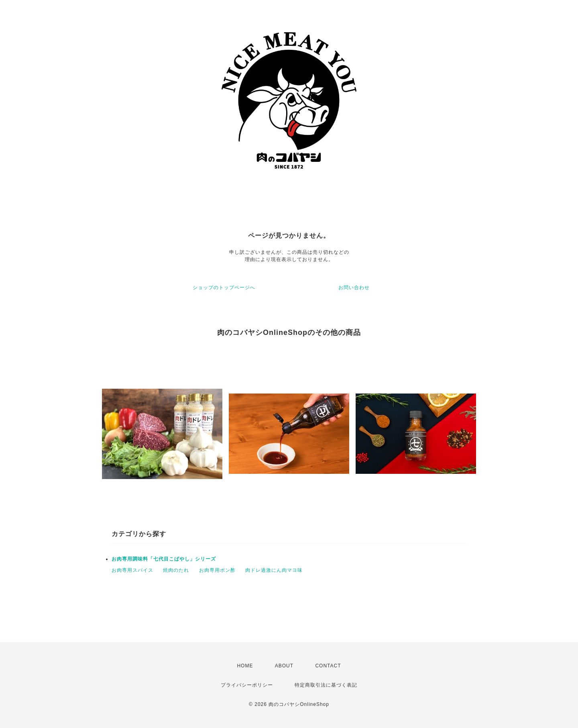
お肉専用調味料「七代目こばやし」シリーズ (164, 559)
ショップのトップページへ (224, 288)
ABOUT (284, 666)
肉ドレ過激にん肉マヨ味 (274, 570)
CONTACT (328, 666)
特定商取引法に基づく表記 (326, 685)
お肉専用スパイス (132, 570)
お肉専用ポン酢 (217, 570)
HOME (245, 666)
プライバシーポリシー (247, 685)
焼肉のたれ (176, 570)
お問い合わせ (354, 288)
